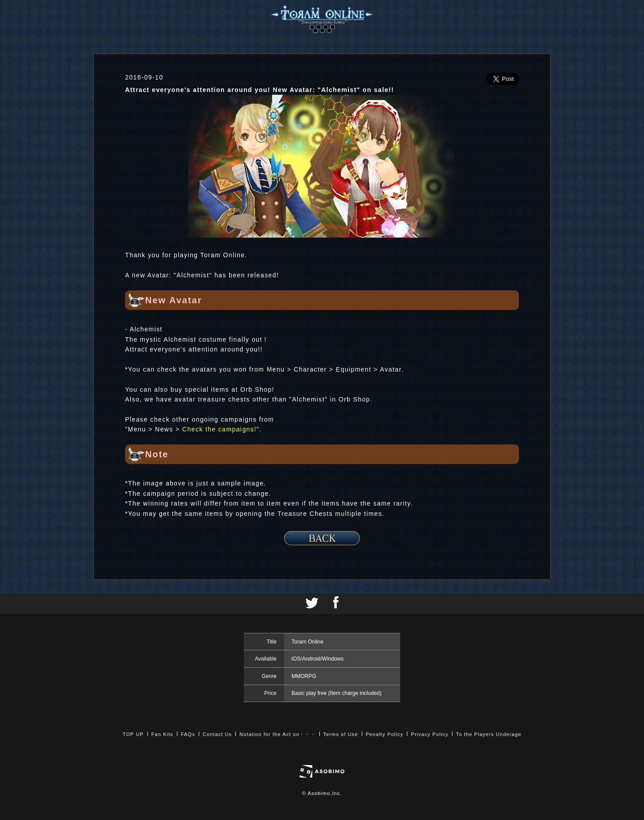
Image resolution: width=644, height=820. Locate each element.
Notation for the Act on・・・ (277, 734)
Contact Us (217, 734)
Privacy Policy (430, 734)
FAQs (188, 734)
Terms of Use (341, 734)
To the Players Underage (489, 734)
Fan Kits (162, 734)
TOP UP (133, 734)
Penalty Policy (385, 734)
